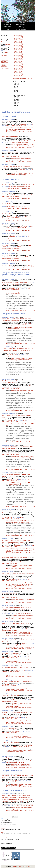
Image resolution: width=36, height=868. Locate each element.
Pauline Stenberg (26, 640)
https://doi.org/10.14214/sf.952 (10, 547)
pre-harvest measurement (18, 634)
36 (20, 700)
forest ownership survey (12, 809)
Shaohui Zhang (6, 319)
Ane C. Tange (18, 801)
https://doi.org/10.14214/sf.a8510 (18, 126)
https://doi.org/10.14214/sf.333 (12, 672)
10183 (25, 420)
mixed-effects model (24, 522)
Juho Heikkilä (20, 542)
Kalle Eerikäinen (15, 728)
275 (8, 645)
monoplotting (9, 586)
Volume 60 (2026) (18, 35)
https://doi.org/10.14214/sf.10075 (10, 481)
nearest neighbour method (17, 752)
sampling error (17, 160)
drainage (30, 688)
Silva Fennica (23, 124)
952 (33, 545)
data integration (28, 808)
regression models (20, 601)
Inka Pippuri (14, 540)
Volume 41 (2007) (18, 63)
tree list (19, 484)
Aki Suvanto (5, 593)
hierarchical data (10, 458)
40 (24, 670)
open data (30, 391)
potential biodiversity (18, 146)
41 (31, 643)
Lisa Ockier (25, 801)
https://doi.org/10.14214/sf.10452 (10, 248)
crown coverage (20, 689)
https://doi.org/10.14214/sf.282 (10, 658)
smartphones (18, 329)
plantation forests (24, 736)
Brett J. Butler (15, 795)
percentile (27, 674)
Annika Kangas (6, 653)
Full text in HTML (10, 188)
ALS (25, 583)
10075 (28, 479)
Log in (2, 832)
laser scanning (15, 292)
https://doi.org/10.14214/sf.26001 (25, 805)
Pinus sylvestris (15, 128)
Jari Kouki (29, 350)
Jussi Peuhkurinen (15, 607)
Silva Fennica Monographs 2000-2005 (22, 79)
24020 (31, 195)
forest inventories (16, 159)
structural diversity (22, 688)
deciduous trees (24, 358)
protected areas (13, 360)
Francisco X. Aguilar (25, 795)
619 (7, 762)
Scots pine (8, 129)
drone (7, 392)
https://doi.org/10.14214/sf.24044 (19, 325)
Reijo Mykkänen (22, 166)
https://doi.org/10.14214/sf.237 (10, 630)
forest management (16, 549)
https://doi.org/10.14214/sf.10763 (10, 218)
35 (17, 717)
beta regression (15, 647)
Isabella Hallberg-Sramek (9, 797)
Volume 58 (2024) (18, 38)
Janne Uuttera (6, 137)
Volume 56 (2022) (18, 41)
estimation (24, 175)
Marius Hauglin (14, 474)
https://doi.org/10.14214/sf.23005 (19, 206)
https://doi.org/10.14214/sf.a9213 (21, 142)
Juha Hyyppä (5, 575)
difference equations (27, 735)
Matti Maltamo (6, 121)
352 (21, 684)
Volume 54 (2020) (18, 44)
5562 (11, 142)
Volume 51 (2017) (18, 48)
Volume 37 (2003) (18, 68)
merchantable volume (11, 484)
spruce (16, 721)
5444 (19, 155)
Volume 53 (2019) (18, 45)
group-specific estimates (26, 566)
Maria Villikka (5, 558)
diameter (26, 173)
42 (18, 629)
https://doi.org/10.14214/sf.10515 (10, 356)
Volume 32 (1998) (18, 75)
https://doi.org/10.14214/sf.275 (18, 645)
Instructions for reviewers (5, 61)
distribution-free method (17, 766)
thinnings (25, 784)
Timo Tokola (30, 573)
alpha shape (27, 521)
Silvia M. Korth (22, 799)
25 (9, 155)
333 (3, 672)
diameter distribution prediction (18, 750)
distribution (21, 173)
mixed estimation (10, 601)
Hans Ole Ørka (14, 573)
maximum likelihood (15, 175)
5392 (8, 171)
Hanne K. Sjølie (6, 795)
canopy (22, 584)
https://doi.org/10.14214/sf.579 (10, 733)
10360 (19, 387)
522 (30, 700)
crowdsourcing (23, 327)
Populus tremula (15, 358)
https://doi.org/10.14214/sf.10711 (19, 228)
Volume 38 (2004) (18, 67)
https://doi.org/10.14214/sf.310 (10, 782)
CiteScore (7, 44)
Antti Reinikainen (27, 681)
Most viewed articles (4, 56)
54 (9, 247)
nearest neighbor (14, 522)
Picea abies (31, 128)
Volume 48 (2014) (18, 53)
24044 (8, 325)
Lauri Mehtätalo (15, 653)
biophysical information (17, 808)
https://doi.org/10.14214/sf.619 (17, 762)
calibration (22, 292)
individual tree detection (21, 458)
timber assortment (27, 704)
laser (28, 583)
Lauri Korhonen (19, 282)
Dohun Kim (29, 799)
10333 (27, 257)
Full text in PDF (22, 132)
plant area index (10, 329)
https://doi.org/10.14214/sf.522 (10, 701)
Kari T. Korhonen (6, 152)
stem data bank (29, 634)
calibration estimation (17, 705)
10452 (19, 247)
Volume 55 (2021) (18, 43)
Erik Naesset (23, 474)
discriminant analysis (11, 587)
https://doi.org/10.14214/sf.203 (23, 613)
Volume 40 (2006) (18, 64)
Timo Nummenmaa (25, 319)
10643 (29, 237)
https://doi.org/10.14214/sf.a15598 (10, 156)
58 (33, 185)
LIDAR (22, 457)
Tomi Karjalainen (6, 415)
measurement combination (12, 706)
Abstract (8, 132)
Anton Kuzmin (17, 348)
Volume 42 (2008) (18, 61)
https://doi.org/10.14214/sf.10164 (25, 267)
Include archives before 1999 (10, 824)
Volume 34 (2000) (18, 73)
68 (21, 562)
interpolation (14, 661)
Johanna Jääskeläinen (8, 282)
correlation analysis (26, 159)
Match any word (7, 819)
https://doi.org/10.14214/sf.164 (10, 597)
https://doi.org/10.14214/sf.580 (10, 719)
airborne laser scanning (28, 549)
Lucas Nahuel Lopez (7, 801)
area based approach (25, 424)
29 (34, 141)
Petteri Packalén (23, 540)
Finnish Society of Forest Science (22, 867)
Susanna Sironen (7, 712)
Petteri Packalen (6, 284)
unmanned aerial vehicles (12, 361)
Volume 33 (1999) (18, 74)
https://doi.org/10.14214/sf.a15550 (18, 171)
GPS (29, 483)
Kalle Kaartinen (17, 776)
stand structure (26, 145)
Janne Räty (25, 415)
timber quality (18, 617)
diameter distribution (16, 632)
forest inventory (15, 391)
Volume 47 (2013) (18, 54)
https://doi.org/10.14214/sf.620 (21, 747)
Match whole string (7, 822)
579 (31, 731)
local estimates (19, 722)
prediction (8, 661)
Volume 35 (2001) (18, 71)
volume (25, 705)
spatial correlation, (26, 160)
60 (4, 805)
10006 (22, 517)
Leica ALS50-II (15, 584)
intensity (27, 586)
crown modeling (28, 584)
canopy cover (23, 647)
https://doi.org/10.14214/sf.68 (9, 563)
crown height (25, 616)
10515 (26, 355)
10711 (8, 228)
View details (14, 132)
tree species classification (24, 360)
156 (28, 579)
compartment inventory (17, 786)
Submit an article (5, 68)
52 (12, 517)
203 (14, 613)
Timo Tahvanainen (7, 776)
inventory (22, 674)
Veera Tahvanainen (22, 797)
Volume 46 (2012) (18, 55)
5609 (8, 126)
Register (3, 828)
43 (4, 613)
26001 (15, 805)
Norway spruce (24, 128)
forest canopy (15, 327)
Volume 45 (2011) (18, 57)
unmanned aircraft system (25, 392)
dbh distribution (16, 129)
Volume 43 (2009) (18, 60)
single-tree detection (14, 293)
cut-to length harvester (21, 483)
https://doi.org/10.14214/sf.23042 (10, 290)
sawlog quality (31, 458)
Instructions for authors (5, 63)
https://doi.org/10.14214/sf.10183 (10, 422)
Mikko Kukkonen (29, 282)
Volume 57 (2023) (18, 40)
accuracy (29, 705)
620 (12, 747)
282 (28, 656)
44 (19, 579)
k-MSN (12, 617)
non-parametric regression (12, 736)
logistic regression (10, 550)
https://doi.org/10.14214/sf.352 (10, 686)
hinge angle (30, 327)
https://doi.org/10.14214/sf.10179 (10, 454)
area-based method (29, 600)
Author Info (29, 132)
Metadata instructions (4, 66)
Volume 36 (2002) (18, 70)
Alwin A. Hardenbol (7, 348)
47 (24, 545)
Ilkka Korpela (5, 573)
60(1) (2, 37)
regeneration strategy (29, 146)
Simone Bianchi (6, 321)
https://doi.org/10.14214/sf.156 (10, 581)
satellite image (23, 391)
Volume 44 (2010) (18, 58)
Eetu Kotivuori (16, 381)
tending (25, 550)
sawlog (7, 425)
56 (30, 205)
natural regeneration (16, 145)
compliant (7, 52)
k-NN (33, 424)
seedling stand (19, 550)
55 (18, 237)
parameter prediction (25, 129)
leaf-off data (9, 567)
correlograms (9, 160)
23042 (29, 288)
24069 (11, 186)
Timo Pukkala (25, 776)
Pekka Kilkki (5, 166)
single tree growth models (25, 721)
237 (27, 629)
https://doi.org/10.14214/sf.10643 (10, 238)
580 (27, 717)
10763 (26, 216)
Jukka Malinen (25, 607)
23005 (8, 206)
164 (28, 596)
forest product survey (24, 809)
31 (30, 124)
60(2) (2, 42)
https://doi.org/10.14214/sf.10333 (10, 258)
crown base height (29, 457)
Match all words (7, 821)
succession (14, 688)
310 (31, 781)
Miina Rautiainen (12, 642)
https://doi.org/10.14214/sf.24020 (10, 196)
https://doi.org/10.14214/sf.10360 (10, 388)
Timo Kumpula (13, 350)
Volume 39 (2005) (18, 65)
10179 (25, 453)
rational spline (27, 766)
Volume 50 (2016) (18, 50)
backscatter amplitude (18, 586)
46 (12, 562)
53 (4, 267)
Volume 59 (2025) (18, 37)
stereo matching (13, 392)
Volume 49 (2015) (18, 51)
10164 (15, 267)
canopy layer (12, 689)
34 (2, 747)
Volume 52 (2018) (18, 47)
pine (12, 721)
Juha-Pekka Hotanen (8, 681)
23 (29, 170)
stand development (16, 735)
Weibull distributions (11, 130)
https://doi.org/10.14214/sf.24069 (21, 186)
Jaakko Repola (15, 447)
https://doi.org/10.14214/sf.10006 (10, 519)
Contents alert (4, 838)
